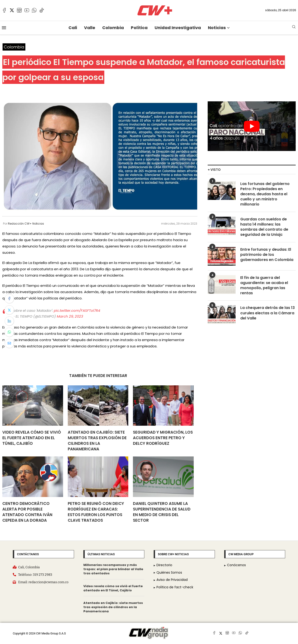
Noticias (217, 28)
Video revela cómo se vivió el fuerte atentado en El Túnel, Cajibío (32, 438)
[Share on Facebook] (9, 299)
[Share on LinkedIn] (9, 321)
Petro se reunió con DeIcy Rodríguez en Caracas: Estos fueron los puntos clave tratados (96, 512)
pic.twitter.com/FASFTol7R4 (77, 310)
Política (139, 28)
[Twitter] (12, 10)
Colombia (113, 28)
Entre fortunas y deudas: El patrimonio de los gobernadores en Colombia (267, 255)
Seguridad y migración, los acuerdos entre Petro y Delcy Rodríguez (163, 438)
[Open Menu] (4, 28)
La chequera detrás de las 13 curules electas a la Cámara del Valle (268, 314)
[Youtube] (27, 10)
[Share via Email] (9, 343)
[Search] (294, 28)
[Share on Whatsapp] (9, 332)
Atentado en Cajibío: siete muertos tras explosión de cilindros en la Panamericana (97, 440)
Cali (73, 28)
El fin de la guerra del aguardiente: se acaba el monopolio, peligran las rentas (264, 286)
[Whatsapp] (34, 10)
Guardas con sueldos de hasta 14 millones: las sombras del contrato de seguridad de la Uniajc (264, 227)
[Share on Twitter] (9, 310)
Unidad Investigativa (178, 28)
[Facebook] (4, 10)
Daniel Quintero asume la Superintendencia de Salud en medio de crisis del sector (162, 512)
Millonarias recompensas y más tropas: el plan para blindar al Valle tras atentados (113, 569)
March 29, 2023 (70, 316)
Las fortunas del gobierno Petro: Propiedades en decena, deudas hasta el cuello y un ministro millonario (265, 194)
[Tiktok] (42, 10)
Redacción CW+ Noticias (26, 224)
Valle (90, 28)
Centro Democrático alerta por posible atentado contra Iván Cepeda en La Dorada (27, 512)
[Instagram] (19, 10)
